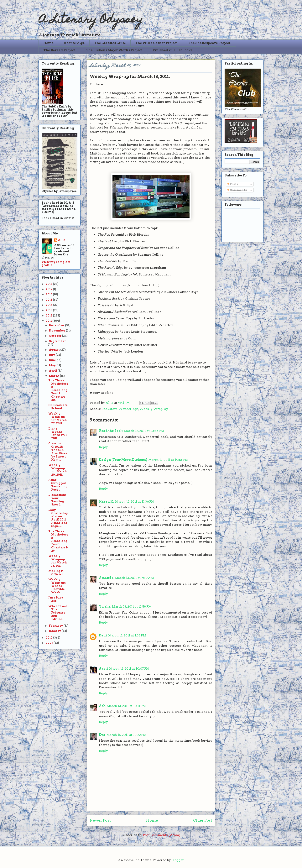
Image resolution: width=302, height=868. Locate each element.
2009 (50, 643)
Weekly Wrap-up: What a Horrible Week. (57, 586)
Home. (49, 43)
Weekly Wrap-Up (154, 409)
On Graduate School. (58, 407)
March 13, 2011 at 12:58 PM (132, 607)
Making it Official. (56, 573)
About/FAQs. (74, 43)
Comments (237, 190)
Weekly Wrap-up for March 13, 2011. (58, 561)
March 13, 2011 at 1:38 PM (127, 635)
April (53, 371)
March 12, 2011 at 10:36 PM (144, 431)
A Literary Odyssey (91, 20)
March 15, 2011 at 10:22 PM (126, 735)
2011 (49, 321)
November (57, 331)
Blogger (178, 860)
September (57, 341)
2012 (49, 316)
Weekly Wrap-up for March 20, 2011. (58, 470)
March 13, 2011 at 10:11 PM (126, 706)
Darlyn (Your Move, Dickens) (123, 460)
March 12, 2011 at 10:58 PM (168, 460)
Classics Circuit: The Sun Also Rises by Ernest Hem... (58, 452)
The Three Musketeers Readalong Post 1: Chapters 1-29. (58, 541)
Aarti (104, 669)
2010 (49, 638)
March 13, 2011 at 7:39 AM (134, 578)
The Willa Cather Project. (157, 43)
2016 (49, 294)
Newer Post (100, 820)
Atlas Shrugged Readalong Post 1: (58, 485)
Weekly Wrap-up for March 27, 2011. (58, 418)
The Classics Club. (110, 43)
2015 (49, 300)
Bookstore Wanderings (120, 409)
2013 (49, 310)
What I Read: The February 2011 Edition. (58, 613)
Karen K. (107, 502)
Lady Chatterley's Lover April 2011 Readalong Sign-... (58, 518)
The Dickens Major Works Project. (115, 50)
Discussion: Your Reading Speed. (57, 500)
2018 (49, 284)
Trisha (105, 607)
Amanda (106, 578)
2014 (49, 305)
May (53, 365)
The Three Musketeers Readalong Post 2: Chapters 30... (58, 390)
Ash (102, 706)
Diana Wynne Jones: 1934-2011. (58, 433)
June (53, 360)
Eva (102, 735)
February (56, 626)
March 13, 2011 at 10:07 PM (129, 669)
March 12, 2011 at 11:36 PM (135, 502)
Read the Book (111, 431)
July (52, 355)
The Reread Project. (60, 50)
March (54, 376)
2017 (49, 289)
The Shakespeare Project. (210, 43)
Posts (232, 184)
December (57, 325)
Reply (103, 447)
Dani (103, 635)
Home (152, 820)
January (55, 631)
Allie (110, 403)
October (55, 336)
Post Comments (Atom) (162, 835)
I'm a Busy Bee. (56, 599)
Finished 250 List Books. (173, 50)
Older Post (203, 820)
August (55, 350)
